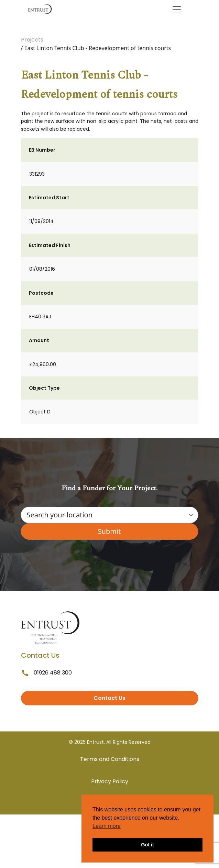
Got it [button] (147, 845)
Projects (32, 40)
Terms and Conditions (110, 759)
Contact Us (109, 698)
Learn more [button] (107, 826)
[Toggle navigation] (177, 9)
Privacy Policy (110, 781)
